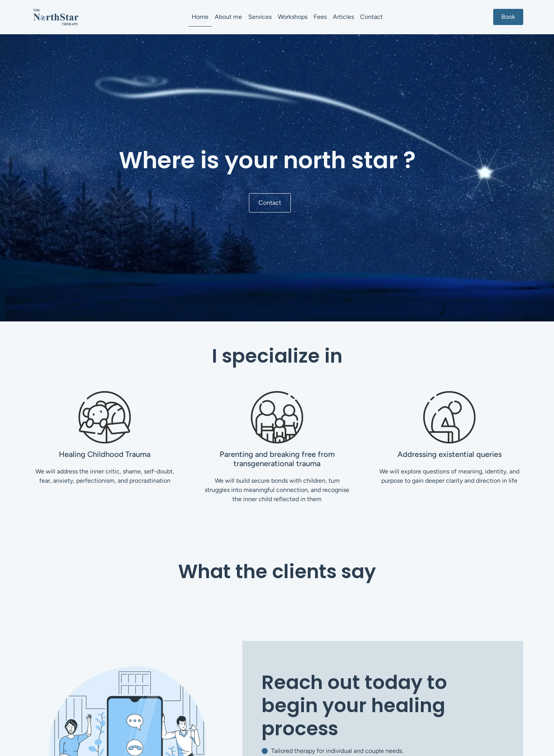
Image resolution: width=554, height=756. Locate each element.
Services (260, 17)
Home (200, 17)
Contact (371, 17)
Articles (343, 17)
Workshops (293, 17)
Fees (320, 17)
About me (228, 17)
